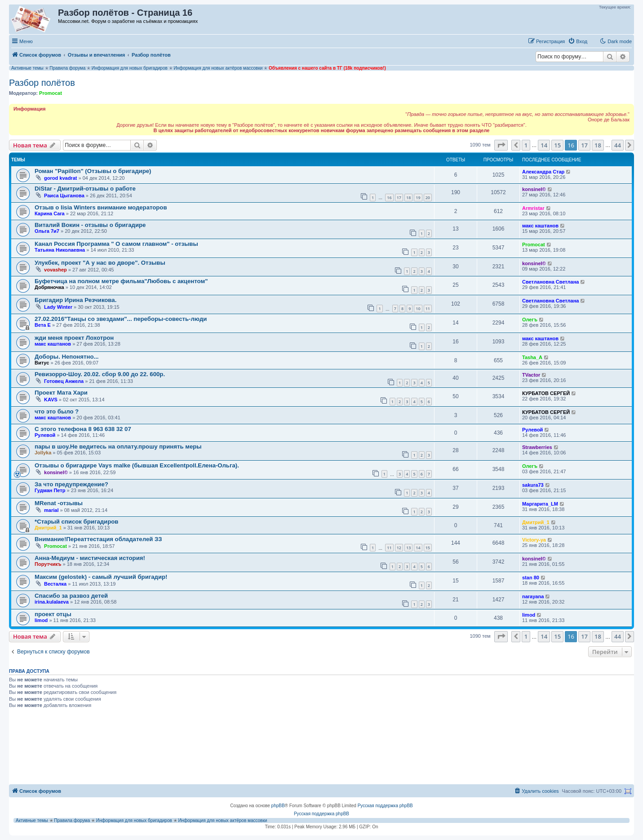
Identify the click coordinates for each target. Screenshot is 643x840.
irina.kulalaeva (52, 602)
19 (418, 198)
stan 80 (531, 578)
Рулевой (45, 435)
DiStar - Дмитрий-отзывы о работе (85, 189)
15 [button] (557, 145)
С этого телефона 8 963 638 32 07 (83, 429)
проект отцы (53, 614)
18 (408, 198)
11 (428, 309)
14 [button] (544, 145)
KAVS (51, 400)
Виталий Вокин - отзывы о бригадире (90, 225)
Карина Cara (50, 213)
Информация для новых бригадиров (130, 68)
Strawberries (537, 447)
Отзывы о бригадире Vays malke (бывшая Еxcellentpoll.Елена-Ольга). (137, 465)
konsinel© (534, 189)
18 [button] (598, 145)
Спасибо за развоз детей (71, 596)
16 (389, 198)
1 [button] (526, 145)
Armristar (533, 208)
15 (428, 548)
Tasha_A (532, 357)
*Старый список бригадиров (76, 522)
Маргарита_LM (540, 504)
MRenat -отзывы (59, 503)
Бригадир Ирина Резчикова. (75, 300)
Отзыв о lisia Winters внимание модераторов (101, 207)
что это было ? (57, 411)
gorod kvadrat (60, 178)
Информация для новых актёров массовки (218, 68)
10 (418, 309)
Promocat (51, 93)
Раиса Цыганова (64, 196)
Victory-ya (534, 540)
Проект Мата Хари (61, 393)
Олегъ (530, 320)
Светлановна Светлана (550, 282)
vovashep (55, 270)
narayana (533, 596)
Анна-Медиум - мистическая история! (90, 558)
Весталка (55, 584)
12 (399, 548)
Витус (42, 363)
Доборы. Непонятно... (67, 357)
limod (41, 620)
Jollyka (43, 453)
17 (399, 198)
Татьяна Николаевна (60, 250)
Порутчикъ (48, 564)
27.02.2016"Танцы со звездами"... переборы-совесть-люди (121, 319)
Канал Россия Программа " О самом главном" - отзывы (116, 244)
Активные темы (27, 68)
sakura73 (533, 485)
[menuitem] (578, 41)
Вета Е (43, 325)
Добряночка (49, 287)
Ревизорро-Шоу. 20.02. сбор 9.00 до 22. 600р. (100, 374)
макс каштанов (540, 226)
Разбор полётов (42, 83)
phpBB (278, 806)
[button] (501, 145)
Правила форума (67, 68)
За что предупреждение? (71, 484)
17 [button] (584, 145)
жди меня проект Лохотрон (74, 338)
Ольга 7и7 (47, 231)
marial (51, 510)
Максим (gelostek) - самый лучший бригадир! (101, 577)
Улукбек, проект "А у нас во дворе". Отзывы (100, 263)
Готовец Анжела (64, 381)
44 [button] (618, 145)
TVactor (531, 375)
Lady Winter (58, 307)
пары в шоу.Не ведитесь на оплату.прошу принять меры (118, 447)
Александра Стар (543, 172)
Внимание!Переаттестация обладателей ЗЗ (98, 539)
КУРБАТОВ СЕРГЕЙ (546, 393)
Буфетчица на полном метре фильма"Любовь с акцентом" (121, 281)
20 (428, 198)
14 (418, 548)
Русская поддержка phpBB (385, 806)
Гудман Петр (50, 490)
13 (408, 548)
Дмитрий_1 (48, 528)
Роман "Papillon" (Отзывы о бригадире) (93, 171)
